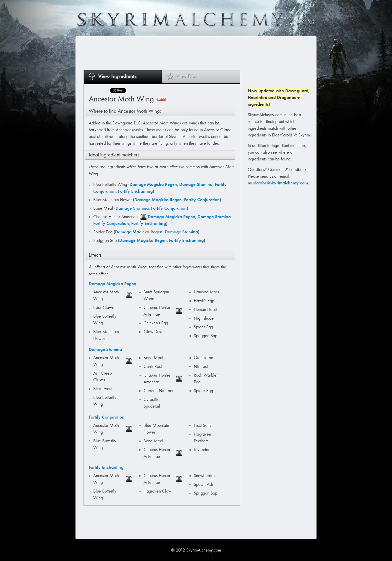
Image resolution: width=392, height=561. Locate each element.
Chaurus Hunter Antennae (116, 217)
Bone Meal (104, 208)
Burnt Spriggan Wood (156, 295)
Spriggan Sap (106, 241)
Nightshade (204, 318)
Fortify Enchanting (135, 191)
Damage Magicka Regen (153, 184)
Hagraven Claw (157, 491)
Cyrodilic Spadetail (152, 403)
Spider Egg (103, 232)
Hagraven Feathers (202, 438)
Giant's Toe (203, 358)
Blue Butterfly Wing (111, 185)
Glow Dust (153, 332)
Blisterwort (102, 389)
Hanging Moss (206, 292)
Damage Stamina (196, 184)
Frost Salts (202, 425)
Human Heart (205, 309)
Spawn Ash (203, 484)
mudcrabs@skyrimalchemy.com (278, 183)
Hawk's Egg (204, 301)
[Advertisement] (174, 53)
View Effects (188, 76)
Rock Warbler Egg (206, 379)
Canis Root (153, 366)
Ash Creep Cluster (102, 377)
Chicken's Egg (156, 323)
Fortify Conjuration (202, 200)
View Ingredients (117, 76)
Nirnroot (201, 366)
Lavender (202, 450)
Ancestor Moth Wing (106, 295)
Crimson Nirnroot (158, 391)
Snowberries (204, 476)
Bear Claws (103, 307)
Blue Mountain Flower (113, 200)
